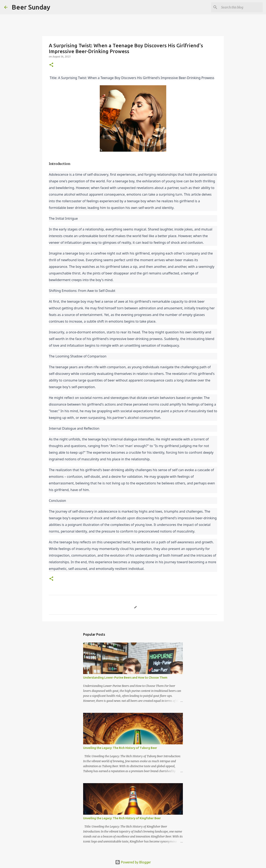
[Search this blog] (241, 7)
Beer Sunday (31, 7)
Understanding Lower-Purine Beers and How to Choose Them (125, 678)
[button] (51, 65)
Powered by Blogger (133, 862)
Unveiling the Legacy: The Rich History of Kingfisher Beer (122, 818)
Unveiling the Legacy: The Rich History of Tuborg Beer (120, 748)
